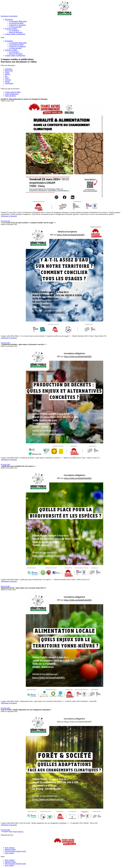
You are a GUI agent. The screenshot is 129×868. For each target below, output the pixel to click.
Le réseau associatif (15, 27)
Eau (6, 76)
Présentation (9, 19)
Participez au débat (11, 29)
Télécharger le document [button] (9, 216)
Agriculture (9, 69)
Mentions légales (10, 849)
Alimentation (9, 83)
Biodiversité (9, 71)
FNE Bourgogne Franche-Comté (15, 851)
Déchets (7, 74)
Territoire (8, 80)
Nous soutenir (9, 853)
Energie (7, 82)
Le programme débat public (18, 21)
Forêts (7, 78)
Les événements (14, 30)
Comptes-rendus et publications (15, 34)
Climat (7, 72)
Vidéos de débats (10, 96)
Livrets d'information (12, 94)
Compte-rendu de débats (13, 92)
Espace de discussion (16, 32)
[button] (9, 16)
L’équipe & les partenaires (17, 25)
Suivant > (21, 832)
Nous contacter (10, 848)
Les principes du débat (16, 23)
